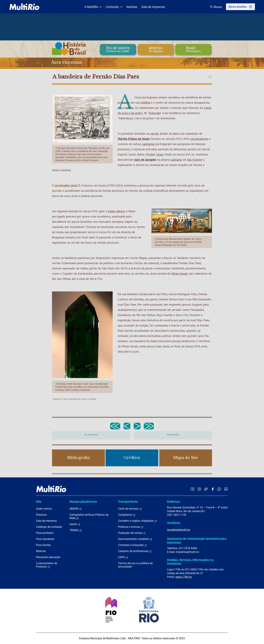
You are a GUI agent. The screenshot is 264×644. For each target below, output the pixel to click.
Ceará (160, 154)
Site (39, 502)
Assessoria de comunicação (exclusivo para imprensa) (197, 540)
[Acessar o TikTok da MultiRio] (206, 489)
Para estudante (45, 539)
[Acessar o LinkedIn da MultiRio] (226, 489)
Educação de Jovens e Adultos (83, 399)
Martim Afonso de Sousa (134, 139)
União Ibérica (116, 211)
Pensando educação (48, 557)
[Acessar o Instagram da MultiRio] (199, 489)
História (56, 399)
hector (75, 524)
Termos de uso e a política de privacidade (135, 565)
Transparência (128, 502)
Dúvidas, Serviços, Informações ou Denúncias (190, 562)
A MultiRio (93, 7)
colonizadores (199, 139)
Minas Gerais (179, 273)
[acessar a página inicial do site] (24, 7)
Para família (43, 545)
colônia (145, 103)
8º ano (64, 399)
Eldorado (155, 113)
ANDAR (76, 509)
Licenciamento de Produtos (47, 565)
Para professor (45, 533)
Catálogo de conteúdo (49, 527)
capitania (176, 160)
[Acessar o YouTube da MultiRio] (193, 489)
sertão (155, 133)
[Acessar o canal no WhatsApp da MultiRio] (219, 489)
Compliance (127, 515)
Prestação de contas (132, 533)
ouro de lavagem (145, 160)
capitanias (148, 144)
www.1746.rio (184, 577)
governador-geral (66, 185)
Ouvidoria (174, 523)
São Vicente (194, 160)
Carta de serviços (130, 509)
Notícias (132, 7)
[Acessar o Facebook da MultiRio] (213, 489)
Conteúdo (114, 7)
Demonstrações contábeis (135, 539)
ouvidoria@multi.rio (179, 530)
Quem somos (44, 509)
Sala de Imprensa (153, 7)
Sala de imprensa (46, 521)
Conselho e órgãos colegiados (138, 521)
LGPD (123, 557)
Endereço (173, 502)
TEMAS (76, 530)
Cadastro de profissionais (135, 551)
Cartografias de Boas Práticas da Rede (89, 516)
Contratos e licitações (133, 545)
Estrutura (41, 515)
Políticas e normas (131, 527)
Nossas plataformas (83, 502)
